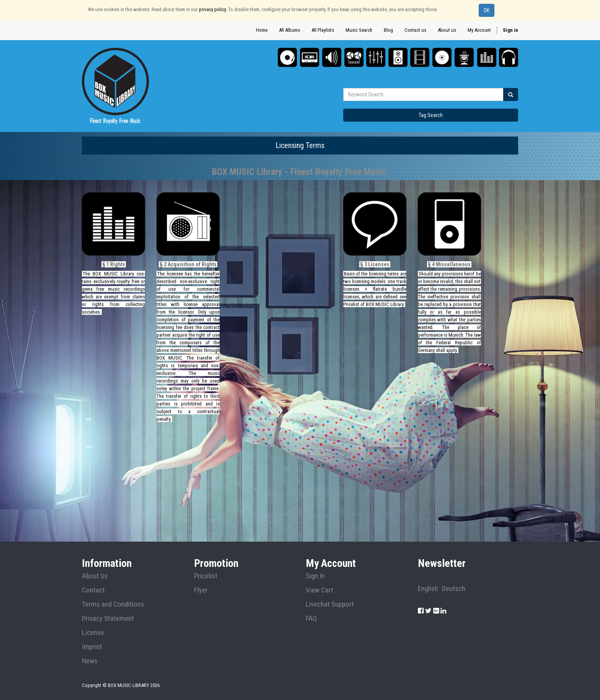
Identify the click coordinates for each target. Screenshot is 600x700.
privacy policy (212, 9)
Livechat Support (330, 604)
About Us (95, 576)
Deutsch (454, 589)
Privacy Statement (108, 619)
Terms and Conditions (113, 604)
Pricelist (206, 576)
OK (487, 10)
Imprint (92, 647)
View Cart (320, 590)
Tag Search (431, 115)
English (428, 589)
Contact (93, 590)
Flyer (201, 590)
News (90, 661)
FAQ (311, 619)
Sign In (315, 576)
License (93, 633)
